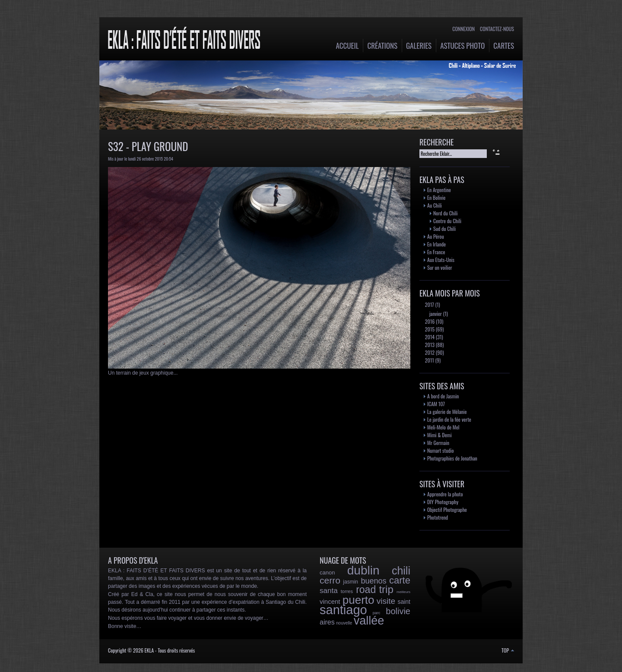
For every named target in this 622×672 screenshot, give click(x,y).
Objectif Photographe (447, 510)
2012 (429, 352)
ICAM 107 (436, 404)
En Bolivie (436, 197)
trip (386, 589)
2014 (429, 337)
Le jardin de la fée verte (449, 419)
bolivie (398, 611)
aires (327, 622)
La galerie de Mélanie (447, 412)
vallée (369, 621)
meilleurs (403, 592)
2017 (429, 304)
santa (329, 591)
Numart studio (441, 450)
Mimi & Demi (440, 435)
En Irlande (436, 244)
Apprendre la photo (445, 494)
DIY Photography (443, 502)
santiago (343, 610)
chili (401, 571)
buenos (374, 581)
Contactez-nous (497, 29)
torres (347, 591)
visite (386, 601)
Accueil (347, 46)
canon (327, 573)
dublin (363, 570)
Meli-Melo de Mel (443, 427)
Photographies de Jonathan (452, 458)
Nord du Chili (445, 213)
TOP (508, 650)
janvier (435, 314)
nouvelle (344, 623)
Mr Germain (438, 443)
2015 (429, 329)
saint (404, 602)
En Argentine (439, 190)
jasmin (351, 582)
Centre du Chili (447, 221)
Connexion (463, 29)
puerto (359, 600)
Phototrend (438, 517)
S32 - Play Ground (148, 146)
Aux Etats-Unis (441, 260)
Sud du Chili (444, 229)
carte (400, 580)
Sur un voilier (440, 267)
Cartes (504, 46)
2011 (429, 360)
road (366, 590)
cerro (330, 580)
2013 (429, 345)
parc (377, 613)
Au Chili (435, 205)
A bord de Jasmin (443, 396)
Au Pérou (436, 236)
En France (436, 252)
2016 (429, 321)
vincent (330, 601)
